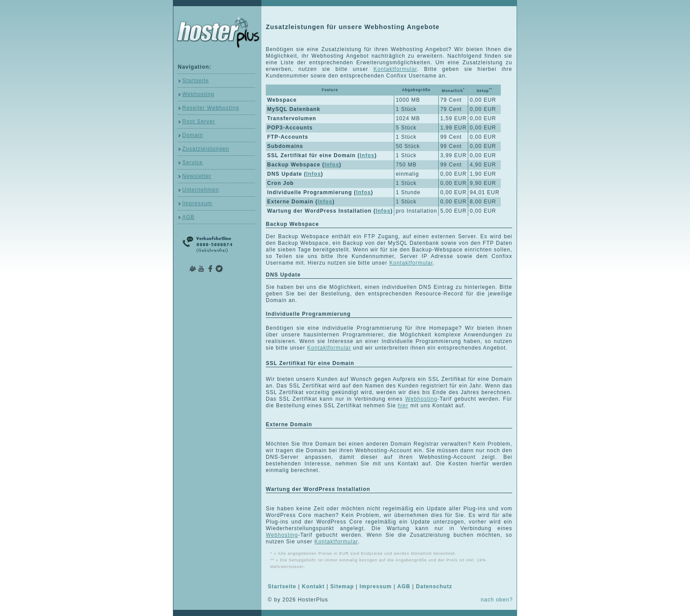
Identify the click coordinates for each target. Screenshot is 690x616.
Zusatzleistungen (206, 149)
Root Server (199, 122)
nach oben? (497, 600)
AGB (188, 217)
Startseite (196, 81)
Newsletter (197, 176)
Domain (193, 135)
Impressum (197, 203)
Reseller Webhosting (211, 108)
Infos (367, 155)
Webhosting (198, 94)
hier (403, 406)
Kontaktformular (395, 69)
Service (193, 162)
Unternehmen (201, 190)
